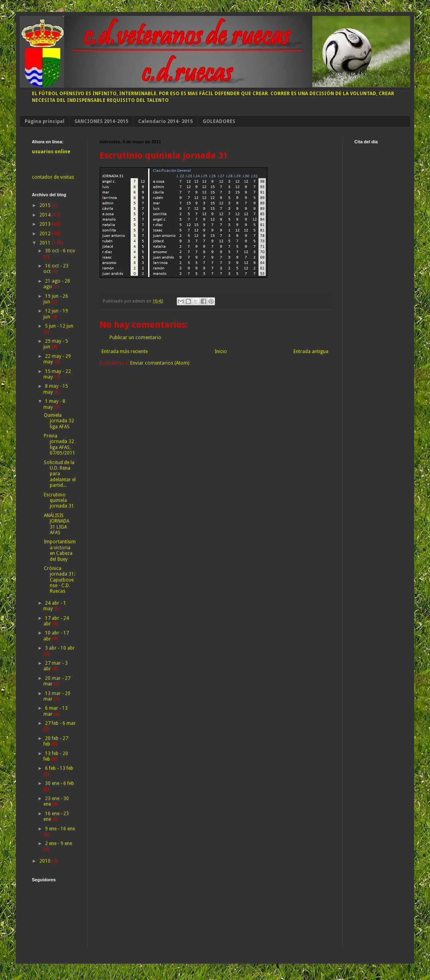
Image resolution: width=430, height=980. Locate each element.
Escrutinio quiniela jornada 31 (59, 501)
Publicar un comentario (135, 338)
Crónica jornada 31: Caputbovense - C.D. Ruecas (60, 580)
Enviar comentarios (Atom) (160, 363)
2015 (46, 205)
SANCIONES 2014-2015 (101, 121)
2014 (46, 215)
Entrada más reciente (125, 351)
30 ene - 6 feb (60, 783)
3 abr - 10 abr (60, 648)
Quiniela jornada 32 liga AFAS (59, 421)
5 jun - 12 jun (59, 326)
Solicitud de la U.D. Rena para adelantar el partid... (60, 474)
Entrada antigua (311, 351)
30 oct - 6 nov (60, 251)
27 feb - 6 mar (60, 723)
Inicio (221, 351)
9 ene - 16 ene (60, 829)
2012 (46, 234)
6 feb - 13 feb (59, 768)
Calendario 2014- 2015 (165, 121)
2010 (46, 861)
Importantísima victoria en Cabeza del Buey (60, 550)
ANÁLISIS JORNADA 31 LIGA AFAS (57, 524)
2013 (46, 224)
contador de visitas (53, 177)
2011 (46, 243)
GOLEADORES (219, 121)
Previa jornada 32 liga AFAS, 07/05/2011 (60, 444)
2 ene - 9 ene (59, 843)
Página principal (45, 121)
